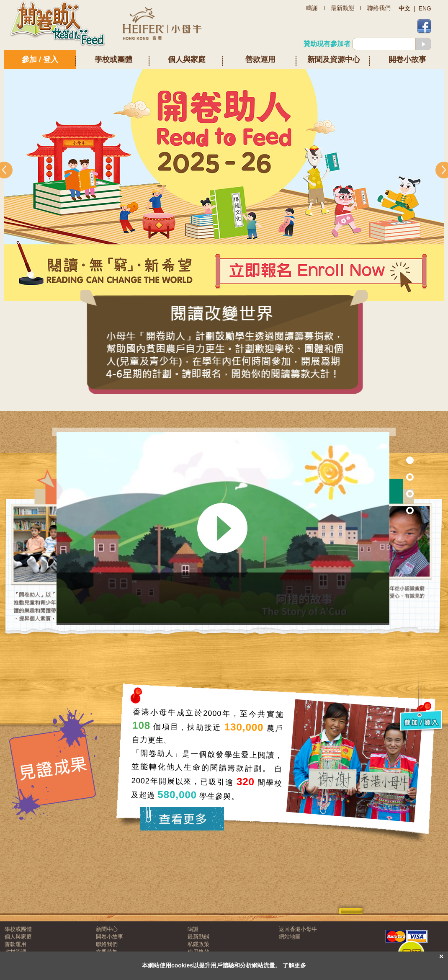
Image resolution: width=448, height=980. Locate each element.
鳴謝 (193, 929)
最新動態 (198, 937)
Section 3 (392, 510)
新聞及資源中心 (334, 59)
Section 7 (392, 477)
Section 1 (392, 460)
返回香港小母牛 (298, 929)
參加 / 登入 (40, 59)
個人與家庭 (187, 59)
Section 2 (392, 494)
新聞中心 (107, 929)
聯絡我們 (107, 944)
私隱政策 (198, 944)
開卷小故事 (407, 59)
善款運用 (260, 59)
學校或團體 (113, 59)
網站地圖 (290, 937)
